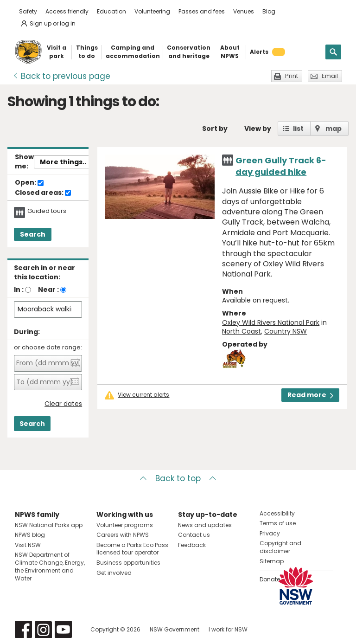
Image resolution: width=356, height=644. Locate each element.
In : (19, 290)
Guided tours (47, 211)
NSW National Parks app (49, 525)
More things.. (63, 162)
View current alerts (143, 395)
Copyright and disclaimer (280, 547)
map (334, 129)
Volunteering (152, 11)
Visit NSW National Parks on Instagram (43, 629)
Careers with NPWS (123, 535)
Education (111, 11)
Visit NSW (28, 545)
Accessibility (277, 513)
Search (33, 234)
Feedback (192, 545)
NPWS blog (30, 535)
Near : (48, 290)
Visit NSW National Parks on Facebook (23, 629)
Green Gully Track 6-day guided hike (281, 166)
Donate (270, 579)
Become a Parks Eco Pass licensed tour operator (132, 549)
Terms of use (278, 523)
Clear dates (63, 404)
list (298, 129)
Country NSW (286, 331)
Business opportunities (128, 563)
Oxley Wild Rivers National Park (271, 322)
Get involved (114, 573)
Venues (244, 11)
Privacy (270, 533)
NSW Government (175, 629)
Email (330, 76)
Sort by (215, 129)
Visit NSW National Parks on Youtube (63, 629)
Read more (310, 395)
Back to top (178, 478)
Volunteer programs (125, 525)
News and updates (205, 525)
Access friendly (67, 11)
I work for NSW (228, 629)
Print (292, 76)
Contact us (194, 535)
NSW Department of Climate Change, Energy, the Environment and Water (50, 566)
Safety (28, 11)
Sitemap (272, 561)
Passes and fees (202, 11)
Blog (269, 11)
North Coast (242, 331)
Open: (29, 183)
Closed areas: (43, 193)
